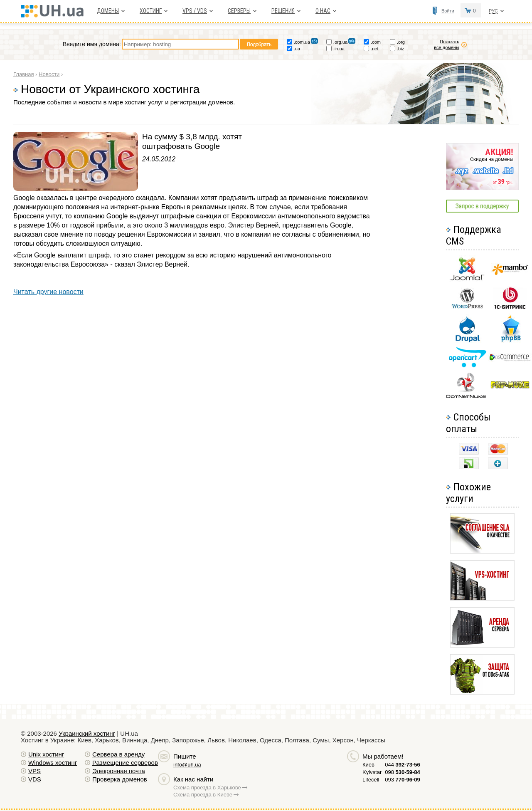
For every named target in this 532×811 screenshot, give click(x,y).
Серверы (239, 11)
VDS (35, 779)
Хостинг (151, 11)
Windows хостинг (53, 763)
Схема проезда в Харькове (207, 788)
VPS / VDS (195, 11)
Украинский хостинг (87, 733)
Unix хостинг (46, 754)
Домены (108, 11)
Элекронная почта (119, 771)
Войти (448, 11)
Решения (283, 11)
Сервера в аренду (118, 754)
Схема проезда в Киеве (203, 795)
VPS (34, 771)
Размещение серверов (125, 763)
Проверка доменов (120, 779)
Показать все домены (447, 45)
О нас (323, 11)
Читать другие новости (48, 292)
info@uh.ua (187, 765)
